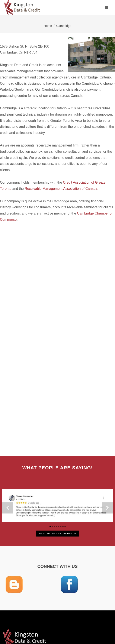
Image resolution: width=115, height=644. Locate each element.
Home (48, 26)
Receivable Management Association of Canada (61, 189)
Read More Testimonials (57, 534)
